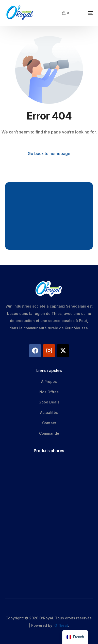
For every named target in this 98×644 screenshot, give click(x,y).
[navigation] (75, 637)
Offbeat (61, 625)
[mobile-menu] (83, 13)
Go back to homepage (49, 154)
